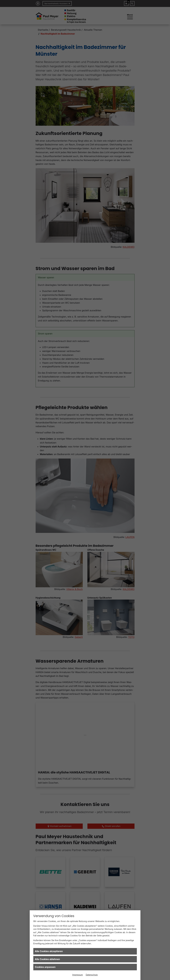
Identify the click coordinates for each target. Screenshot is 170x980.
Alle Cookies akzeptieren (49, 951)
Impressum (78, 975)
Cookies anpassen (45, 967)
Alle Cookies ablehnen (47, 959)
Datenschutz (92, 975)
